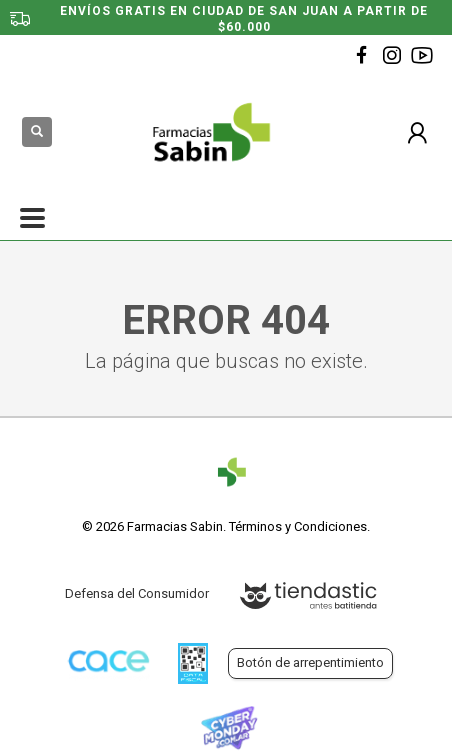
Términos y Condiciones (298, 526)
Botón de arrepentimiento (310, 662)
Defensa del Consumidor (137, 593)
